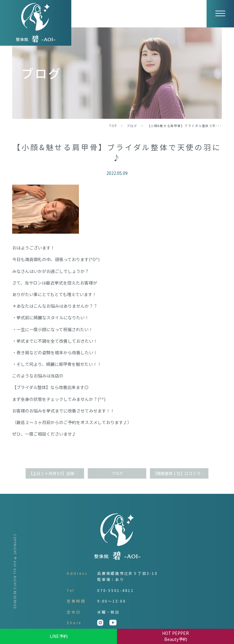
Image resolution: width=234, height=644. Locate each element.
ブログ (132, 126)
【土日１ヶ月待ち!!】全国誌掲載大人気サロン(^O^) (56, 473)
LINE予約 (59, 636)
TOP (113, 126)
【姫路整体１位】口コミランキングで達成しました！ (181, 473)
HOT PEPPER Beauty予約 (175, 636)
